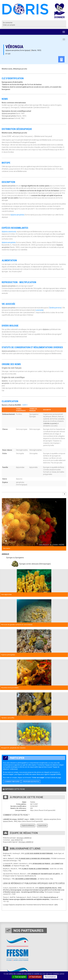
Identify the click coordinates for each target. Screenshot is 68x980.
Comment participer (12, 782)
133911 (25, 405)
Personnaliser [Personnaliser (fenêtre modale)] (50, 977)
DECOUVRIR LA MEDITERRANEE (26, 879)
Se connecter (8, 23)
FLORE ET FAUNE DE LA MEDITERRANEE (35, 869)
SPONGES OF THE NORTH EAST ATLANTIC (46, 874)
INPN (56, 905)
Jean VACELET (16, 840)
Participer (14, 758)
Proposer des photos (31, 782)
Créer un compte (9, 25)
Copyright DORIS (55, 774)
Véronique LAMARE (23, 838)
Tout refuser (35, 977)
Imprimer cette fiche (14, 789)
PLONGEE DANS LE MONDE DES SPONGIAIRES (34, 858)
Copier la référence (28, 825)
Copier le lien (42, 825)
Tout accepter (19, 977)
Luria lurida (39, 310)
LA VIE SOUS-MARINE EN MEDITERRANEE (39, 853)
